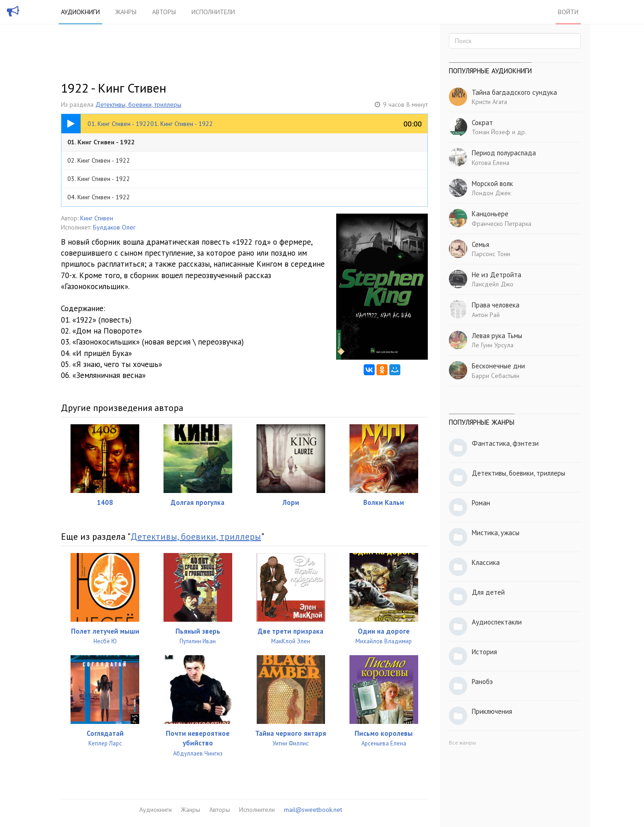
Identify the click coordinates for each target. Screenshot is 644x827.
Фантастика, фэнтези (505, 443)
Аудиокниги (80, 12)
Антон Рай (486, 315)
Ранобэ (482, 682)
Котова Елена (491, 163)
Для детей (488, 592)
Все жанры (462, 742)
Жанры (126, 12)
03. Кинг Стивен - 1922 (99, 179)
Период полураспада (504, 153)
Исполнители (213, 12)
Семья (480, 244)
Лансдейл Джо (493, 284)
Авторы (164, 12)
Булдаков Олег (114, 227)
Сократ (482, 123)
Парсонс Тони (491, 254)
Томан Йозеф (491, 132)
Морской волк (492, 183)
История (484, 652)
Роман (481, 503)
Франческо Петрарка (502, 224)
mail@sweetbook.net (313, 810)
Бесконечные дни (498, 366)
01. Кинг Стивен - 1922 (101, 142)
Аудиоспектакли (497, 622)
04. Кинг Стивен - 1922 (99, 197)
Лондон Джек (491, 193)
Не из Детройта (497, 275)
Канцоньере (490, 214)
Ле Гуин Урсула (493, 345)
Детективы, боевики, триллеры (138, 104)
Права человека (496, 305)
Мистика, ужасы (496, 533)
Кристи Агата (489, 102)
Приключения (492, 711)
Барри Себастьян (496, 376)
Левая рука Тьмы (497, 336)
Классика (486, 562)
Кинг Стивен (97, 218)
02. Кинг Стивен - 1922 (99, 160)
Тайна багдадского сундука (514, 92)
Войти (568, 12)
